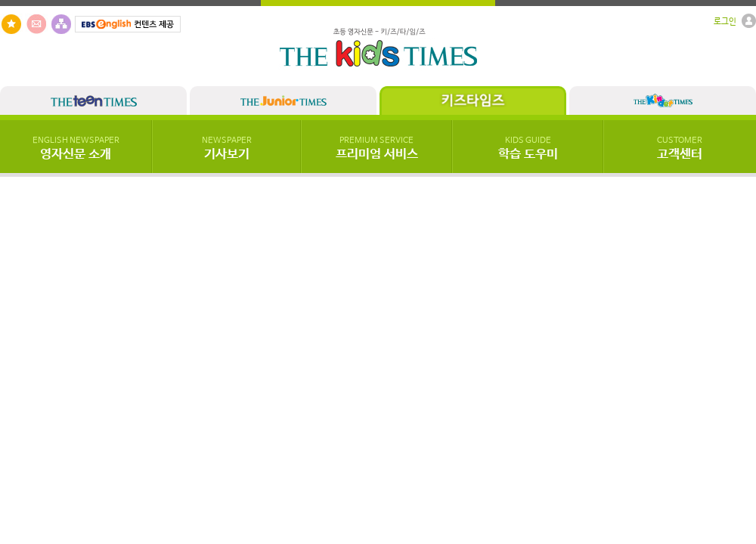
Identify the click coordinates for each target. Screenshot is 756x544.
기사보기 (227, 149)
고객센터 (680, 149)
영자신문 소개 (76, 149)
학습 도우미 (528, 149)
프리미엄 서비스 (377, 149)
